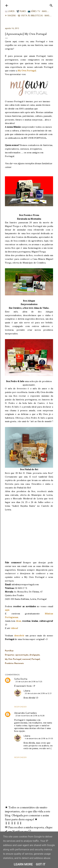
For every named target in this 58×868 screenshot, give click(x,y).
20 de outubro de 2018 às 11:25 (29, 681)
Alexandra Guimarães (25, 713)
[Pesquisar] (51, 5)
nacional (26, 659)
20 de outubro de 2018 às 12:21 (38, 693)
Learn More (23, 864)
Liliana (27, 691)
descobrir (19, 636)
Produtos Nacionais (14, 663)
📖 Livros (10, 11)
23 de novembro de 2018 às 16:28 (30, 716)
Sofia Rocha (21, 679)
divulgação (35, 655)
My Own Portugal (27, 71)
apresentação (22, 655)
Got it (41, 864)
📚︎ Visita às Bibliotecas (30, 16)
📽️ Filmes (21, 11)
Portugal (36, 659)
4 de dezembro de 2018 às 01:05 (39, 738)
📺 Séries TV (34, 11)
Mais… (45, 11)
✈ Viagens (10, 16)
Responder (20, 707)
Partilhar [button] (9, 651)
